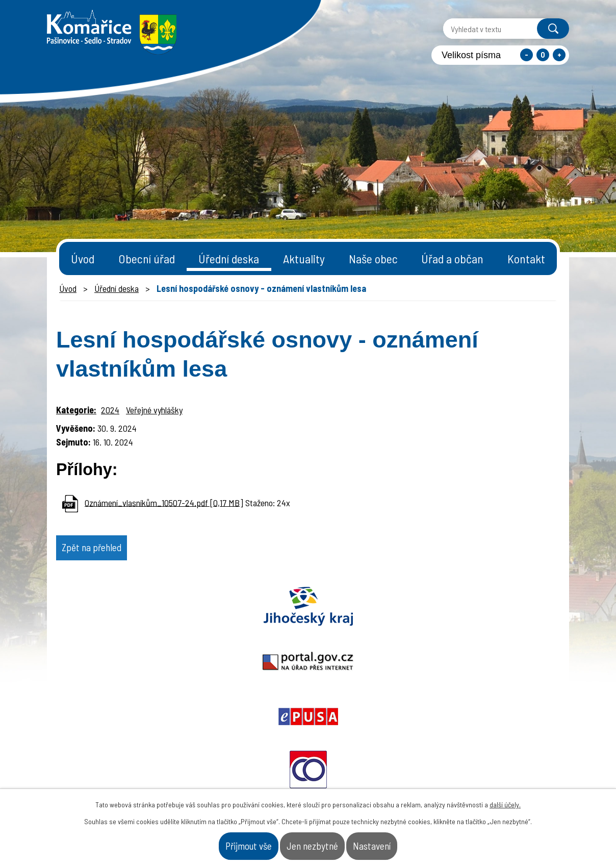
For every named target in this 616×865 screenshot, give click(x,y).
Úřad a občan (452, 258)
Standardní (543, 55)
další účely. (505, 796)
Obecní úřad (147, 258)
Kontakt (526, 258)
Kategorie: (76, 410)
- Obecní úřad (440, 769)
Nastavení (408, 842)
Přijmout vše (215, 842)
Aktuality (304, 258)
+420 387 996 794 (246, 764)
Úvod (83, 258)
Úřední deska (229, 258)
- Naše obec (512, 769)
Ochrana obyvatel (409, 615)
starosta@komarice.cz (259, 738)
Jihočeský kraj (107, 615)
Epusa (308, 615)
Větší (559, 55)
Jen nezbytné (315, 842)
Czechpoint (509, 615)
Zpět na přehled (111, 552)
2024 (110, 410)
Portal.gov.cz (208, 615)
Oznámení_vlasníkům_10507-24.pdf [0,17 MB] (164, 502)
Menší (527, 55)
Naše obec (373, 258)
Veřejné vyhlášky (154, 410)
